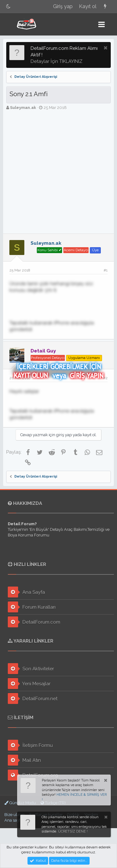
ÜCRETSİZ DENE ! (73, 831)
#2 (105, 378)
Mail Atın (24, 760)
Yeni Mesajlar (29, 684)
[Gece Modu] (8, 6)
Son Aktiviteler (31, 669)
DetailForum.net (33, 698)
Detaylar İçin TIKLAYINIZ (56, 61)
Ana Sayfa (26, 592)
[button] (102, 24)
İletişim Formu (30, 745)
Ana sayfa (13, 820)
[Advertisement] (58, 172)
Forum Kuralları (32, 607)
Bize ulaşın (15, 815)
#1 (106, 270)
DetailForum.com (34, 622)
